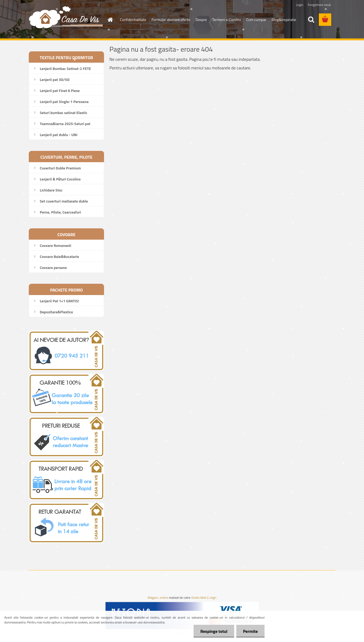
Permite (250, 631)
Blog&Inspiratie (284, 19)
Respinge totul (214, 631)
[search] (311, 20)
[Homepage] (110, 20)
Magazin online (158, 598)
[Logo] (66, 17)
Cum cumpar (256, 19)
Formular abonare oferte (171, 19)
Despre (201, 19)
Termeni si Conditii (226, 19)
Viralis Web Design (204, 598)
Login (300, 5)
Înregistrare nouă (319, 5)
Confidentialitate (133, 19)
